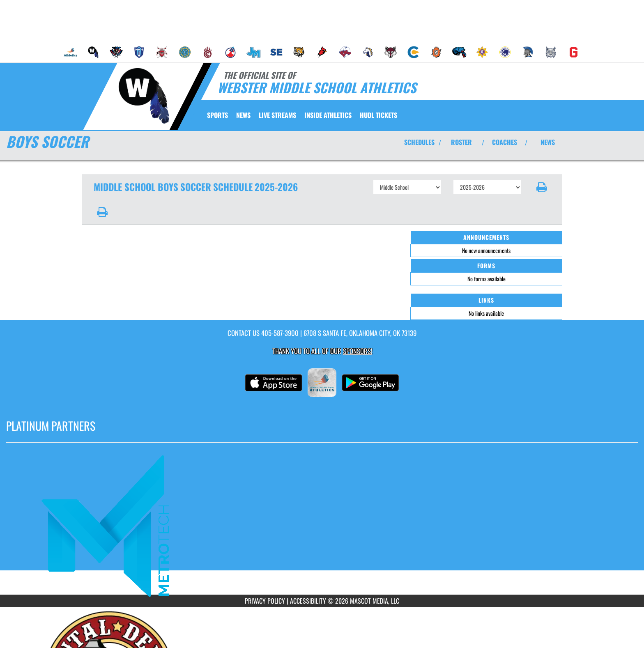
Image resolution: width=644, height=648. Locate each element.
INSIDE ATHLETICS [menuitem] (328, 115)
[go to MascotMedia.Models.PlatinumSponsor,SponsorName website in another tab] (322, 525)
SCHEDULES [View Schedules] (419, 142)
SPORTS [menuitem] (217, 115)
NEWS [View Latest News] (548, 142)
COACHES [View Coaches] (505, 142)
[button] (542, 187)
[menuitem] (71, 52)
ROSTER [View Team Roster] (461, 142)
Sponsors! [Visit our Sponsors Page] (358, 351)
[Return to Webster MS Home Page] (144, 96)
